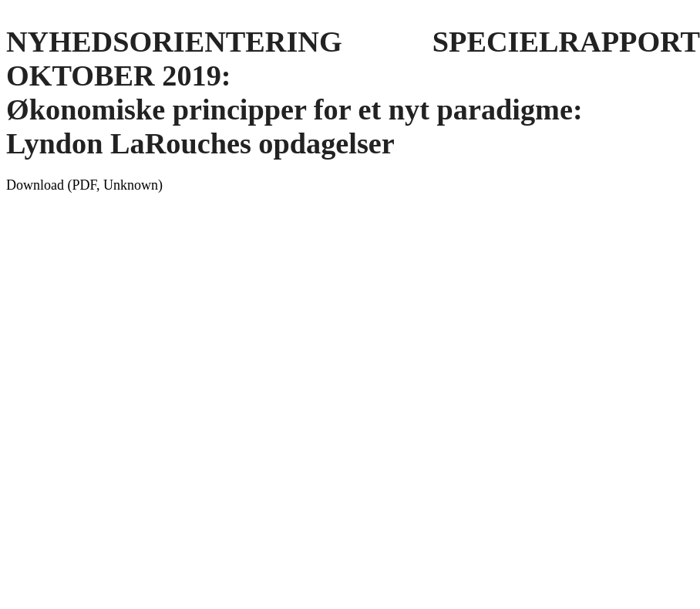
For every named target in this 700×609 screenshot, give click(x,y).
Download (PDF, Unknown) (84, 185)
